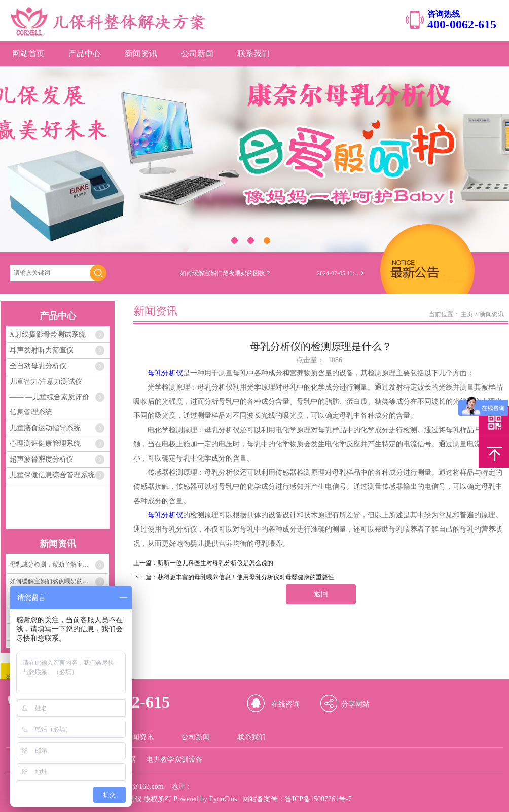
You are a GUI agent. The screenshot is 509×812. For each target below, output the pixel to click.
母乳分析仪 (165, 373)
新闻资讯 (141, 54)
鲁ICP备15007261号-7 (318, 799)
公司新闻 (197, 54)
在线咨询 (285, 704)
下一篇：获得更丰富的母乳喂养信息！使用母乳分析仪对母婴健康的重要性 (234, 577)
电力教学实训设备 (174, 760)
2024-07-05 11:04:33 (340, 273)
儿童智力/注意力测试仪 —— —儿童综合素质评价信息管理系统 (50, 397)
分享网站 (355, 704)
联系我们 (253, 54)
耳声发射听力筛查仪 (42, 350)
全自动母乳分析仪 (38, 366)
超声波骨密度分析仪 (42, 459)
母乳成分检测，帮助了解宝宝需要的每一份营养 (59, 564)
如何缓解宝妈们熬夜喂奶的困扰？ (55, 581)
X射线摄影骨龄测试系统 (48, 334)
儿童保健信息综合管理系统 (52, 475)
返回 (321, 594)
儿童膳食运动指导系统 (45, 428)
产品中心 (85, 54)
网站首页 (28, 54)
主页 (467, 314)
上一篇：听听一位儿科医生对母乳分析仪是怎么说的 (203, 563)
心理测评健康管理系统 (45, 444)
